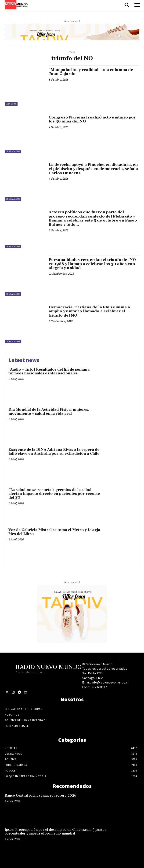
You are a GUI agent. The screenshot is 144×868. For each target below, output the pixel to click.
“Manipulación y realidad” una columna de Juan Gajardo (91, 72)
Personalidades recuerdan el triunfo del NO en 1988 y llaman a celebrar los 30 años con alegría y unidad (92, 264)
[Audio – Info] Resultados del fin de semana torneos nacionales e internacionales (49, 372)
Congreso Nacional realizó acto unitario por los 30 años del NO (92, 119)
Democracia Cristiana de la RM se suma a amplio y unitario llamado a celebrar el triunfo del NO (89, 311)
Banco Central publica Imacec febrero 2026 (40, 796)
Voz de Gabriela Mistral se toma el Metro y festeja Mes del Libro (54, 532)
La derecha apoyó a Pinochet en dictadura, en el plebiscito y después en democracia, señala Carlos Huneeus (93, 169)
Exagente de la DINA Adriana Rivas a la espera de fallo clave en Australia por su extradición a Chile (54, 452)
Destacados (13, 151)
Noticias (11, 104)
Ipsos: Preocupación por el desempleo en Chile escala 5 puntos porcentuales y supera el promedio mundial (55, 832)
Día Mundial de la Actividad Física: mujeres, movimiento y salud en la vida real (49, 412)
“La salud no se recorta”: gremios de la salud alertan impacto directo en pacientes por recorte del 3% (54, 494)
